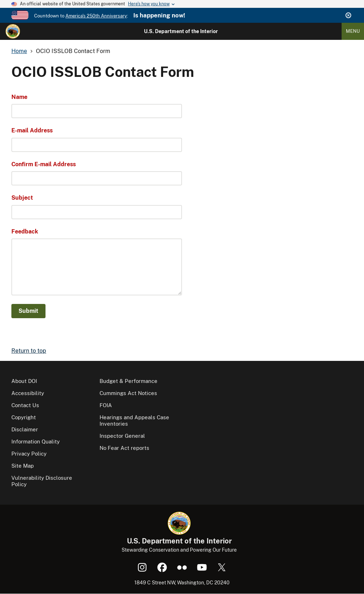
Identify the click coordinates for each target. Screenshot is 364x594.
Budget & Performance (129, 381)
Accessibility (28, 393)
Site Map (23, 466)
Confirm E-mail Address (44, 164)
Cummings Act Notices (128, 393)
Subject (22, 198)
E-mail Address (32, 130)
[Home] (13, 31)
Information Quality (36, 441)
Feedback (25, 232)
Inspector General (122, 436)
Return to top (29, 351)
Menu (353, 31)
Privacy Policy (29, 454)
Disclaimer (25, 429)
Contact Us (25, 405)
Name (19, 97)
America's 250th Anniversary (96, 16)
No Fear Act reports (124, 448)
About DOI (24, 381)
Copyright (24, 417)
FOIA (106, 405)
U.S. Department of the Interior (181, 31)
